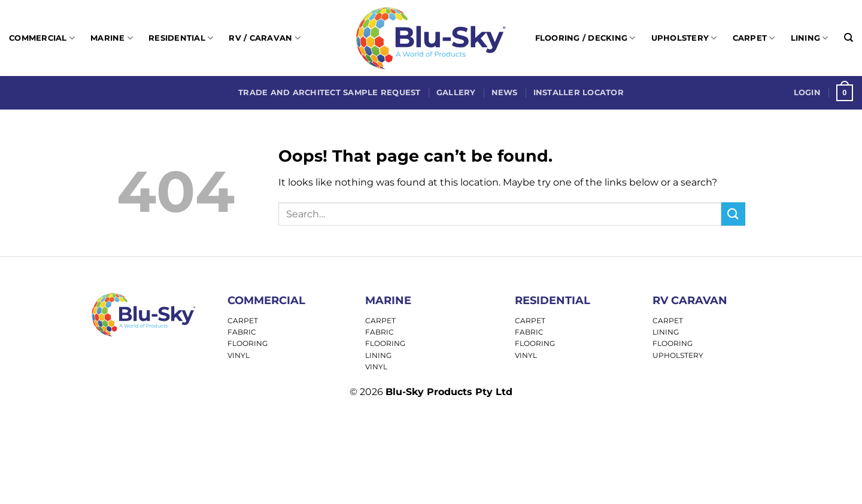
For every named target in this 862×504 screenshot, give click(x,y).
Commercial (42, 38)
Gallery (456, 92)
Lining (810, 38)
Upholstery (684, 38)
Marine (112, 38)
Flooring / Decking (585, 38)
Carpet (754, 38)
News (505, 92)
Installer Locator (579, 92)
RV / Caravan (265, 38)
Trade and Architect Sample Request (330, 92)
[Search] (849, 38)
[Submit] (733, 214)
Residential (181, 38)
